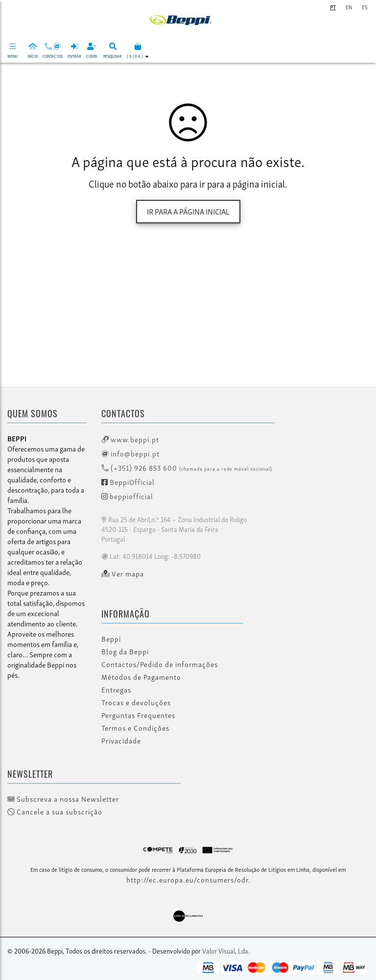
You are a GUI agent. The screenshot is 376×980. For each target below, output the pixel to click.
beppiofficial (127, 496)
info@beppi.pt (130, 453)
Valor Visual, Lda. (226, 950)
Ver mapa (123, 574)
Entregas (116, 690)
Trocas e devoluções (136, 702)
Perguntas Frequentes (138, 715)
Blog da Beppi (125, 651)
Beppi (111, 639)
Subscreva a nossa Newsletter (63, 799)
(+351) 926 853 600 (187, 467)
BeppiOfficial (128, 481)
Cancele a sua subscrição (55, 812)
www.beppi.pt (130, 439)
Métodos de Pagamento (141, 677)
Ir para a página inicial (188, 211)
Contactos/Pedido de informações (160, 664)
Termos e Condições (135, 728)
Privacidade (121, 741)
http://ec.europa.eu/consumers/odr (188, 879)
